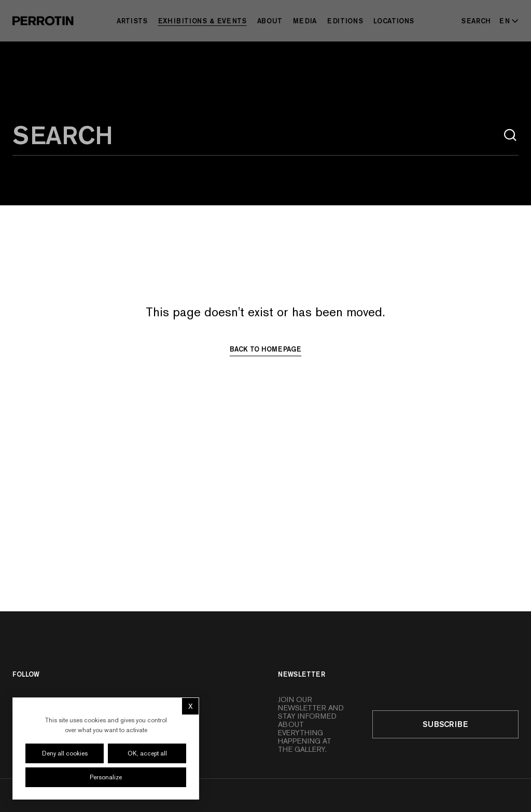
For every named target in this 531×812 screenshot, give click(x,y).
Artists (132, 21)
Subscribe (445, 724)
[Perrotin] (43, 21)
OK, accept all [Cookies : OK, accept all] (147, 753)
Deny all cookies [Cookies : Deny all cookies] (65, 753)
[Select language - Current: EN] (507, 21)
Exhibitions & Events (202, 21)
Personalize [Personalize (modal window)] (106, 777)
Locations (394, 21)
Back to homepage (265, 349)
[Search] (476, 21)
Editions (345, 21)
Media (305, 21)
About (270, 21)
